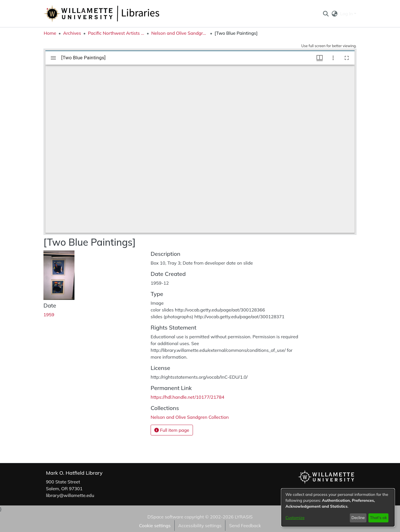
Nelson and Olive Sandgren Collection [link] (179, 33)
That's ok (378, 518)
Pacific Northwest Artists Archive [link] (116, 33)
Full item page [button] (172, 430)
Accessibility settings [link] (200, 526)
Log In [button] (347, 14)
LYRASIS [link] (244, 517)
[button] (326, 14)
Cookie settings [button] (155, 526)
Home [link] (50, 33)
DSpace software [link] (165, 517)
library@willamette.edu (70, 495)
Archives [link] (72, 33)
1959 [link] (49, 315)
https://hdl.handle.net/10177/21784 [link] (187, 397)
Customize (295, 518)
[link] (190, 417)
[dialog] (338, 508)
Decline (358, 518)
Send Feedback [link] (245, 526)
